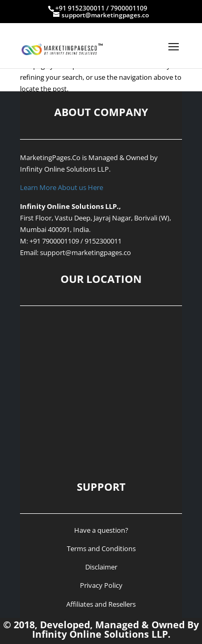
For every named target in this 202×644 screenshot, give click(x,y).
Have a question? (101, 530)
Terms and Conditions (101, 548)
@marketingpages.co (98, 252)
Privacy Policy (101, 585)
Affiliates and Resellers (101, 604)
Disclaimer (101, 567)
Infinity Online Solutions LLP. (65, 169)
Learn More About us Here (62, 187)
